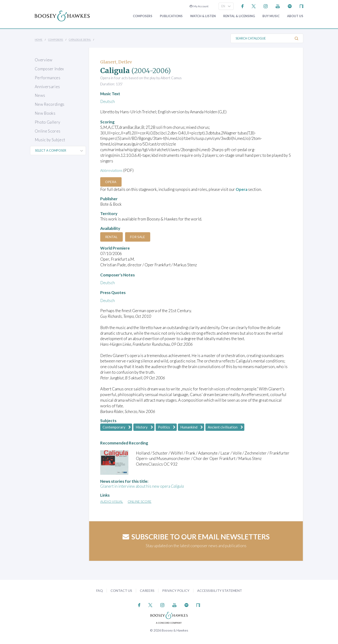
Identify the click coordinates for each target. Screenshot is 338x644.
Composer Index (49, 69)
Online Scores (48, 131)
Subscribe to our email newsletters (196, 537)
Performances (48, 78)
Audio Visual (112, 501)
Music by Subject (50, 140)
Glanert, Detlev (116, 62)
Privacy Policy (176, 590)
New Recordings (50, 104)
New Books (45, 113)
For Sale (141, 237)
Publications (171, 16)
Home (39, 39)
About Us (295, 16)
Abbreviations (112, 170)
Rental (113, 237)
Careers (147, 590)
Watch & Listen (203, 16)
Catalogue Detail (80, 39)
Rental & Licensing (239, 16)
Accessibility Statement (220, 590)
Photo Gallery (47, 122)
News (40, 95)
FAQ (100, 590)
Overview (44, 60)
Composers (143, 16)
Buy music (271, 16)
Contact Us (121, 590)
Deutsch (108, 101)
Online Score (140, 501)
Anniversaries (47, 87)
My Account (199, 6)
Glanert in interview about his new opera (142, 486)
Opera (112, 182)
